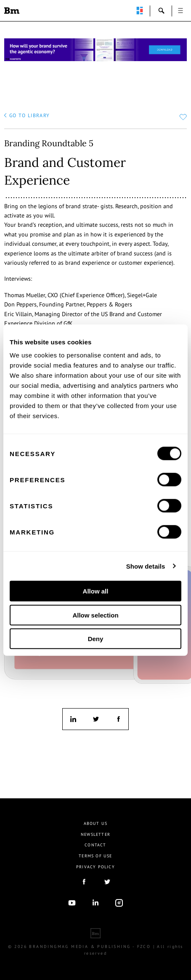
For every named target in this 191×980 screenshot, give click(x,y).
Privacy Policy (95, 867)
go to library (30, 115)
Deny (96, 639)
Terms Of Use (95, 856)
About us (96, 823)
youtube (72, 903)
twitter (95, 719)
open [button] (180, 11)
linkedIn (95, 903)
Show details (146, 566)
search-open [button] (162, 11)
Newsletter (95, 834)
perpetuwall (140, 11)
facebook (118, 719)
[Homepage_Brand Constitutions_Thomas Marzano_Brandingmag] (95, 50)
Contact (95, 845)
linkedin (73, 719)
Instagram (119, 903)
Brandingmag (12, 11)
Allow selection (95, 615)
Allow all (96, 591)
